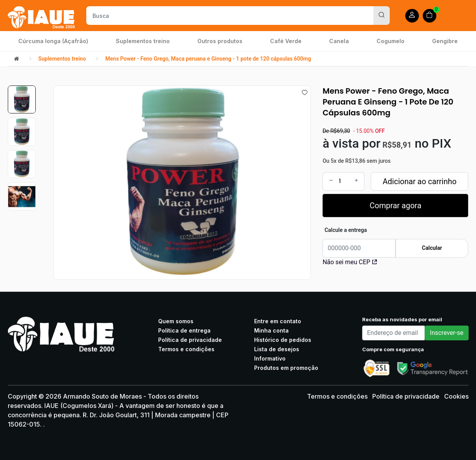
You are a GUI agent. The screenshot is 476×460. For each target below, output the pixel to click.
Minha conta (271, 330)
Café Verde (286, 41)
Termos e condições (186, 349)
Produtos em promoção (286, 368)
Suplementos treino (143, 41)
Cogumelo (391, 41)
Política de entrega (184, 330)
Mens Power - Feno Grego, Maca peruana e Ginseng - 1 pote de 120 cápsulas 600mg (208, 59)
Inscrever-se (446, 333)
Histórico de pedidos (283, 340)
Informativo (270, 358)
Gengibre (445, 41)
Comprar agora (395, 206)
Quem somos (176, 321)
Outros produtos (220, 41)
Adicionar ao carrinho (420, 181)
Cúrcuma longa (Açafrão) (53, 41)
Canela (339, 41)
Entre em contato (278, 321)
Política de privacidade (190, 340)
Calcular (432, 248)
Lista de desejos (277, 349)
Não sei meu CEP (350, 262)
